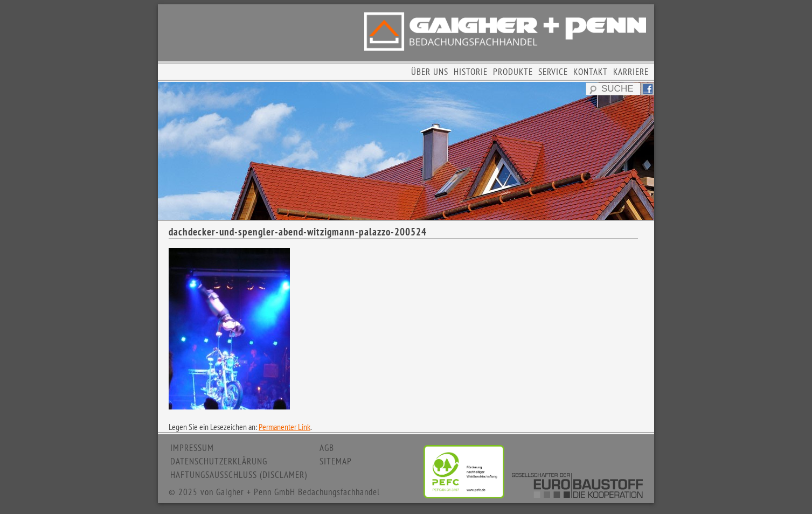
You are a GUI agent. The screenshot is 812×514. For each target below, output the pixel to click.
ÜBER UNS (430, 72)
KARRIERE (631, 72)
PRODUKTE (513, 72)
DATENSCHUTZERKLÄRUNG (219, 461)
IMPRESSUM (192, 448)
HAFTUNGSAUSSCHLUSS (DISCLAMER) (239, 475)
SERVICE (553, 72)
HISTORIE (471, 72)
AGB (327, 448)
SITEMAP (336, 461)
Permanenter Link (284, 427)
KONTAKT (591, 72)
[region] (406, 151)
